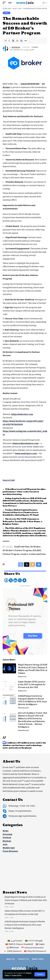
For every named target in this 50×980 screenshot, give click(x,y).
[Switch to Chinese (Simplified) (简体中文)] (19, 944)
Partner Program (11, 554)
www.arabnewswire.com (25, 443)
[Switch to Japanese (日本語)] (13, 951)
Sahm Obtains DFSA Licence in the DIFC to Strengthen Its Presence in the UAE (32, 685)
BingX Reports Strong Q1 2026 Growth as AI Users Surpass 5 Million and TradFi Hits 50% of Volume (33, 669)
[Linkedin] (15, 580)
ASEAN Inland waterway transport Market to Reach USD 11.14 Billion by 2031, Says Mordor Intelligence (33, 700)
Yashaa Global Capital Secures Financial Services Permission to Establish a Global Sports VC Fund (21, 513)
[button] (40, 974)
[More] (24, 580)
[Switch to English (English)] (40, 944)
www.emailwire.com (26, 454)
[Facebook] (6, 580)
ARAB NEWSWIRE (30, 84)
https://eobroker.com (22, 414)
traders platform (37, 554)
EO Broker (35, 547)
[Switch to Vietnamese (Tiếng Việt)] (35, 951)
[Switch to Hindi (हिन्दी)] (13, 948)
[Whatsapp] (20, 580)
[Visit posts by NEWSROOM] (5, 49)
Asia (7, 13)
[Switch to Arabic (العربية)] (15, 941)
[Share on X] (13, 41)
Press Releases (23, 708)
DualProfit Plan (22, 547)
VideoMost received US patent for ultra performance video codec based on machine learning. (24, 492)
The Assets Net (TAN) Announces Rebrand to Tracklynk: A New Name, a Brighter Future (22, 522)
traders (24, 554)
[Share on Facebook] (9, 41)
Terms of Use (17, 975)
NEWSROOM (16, 47)
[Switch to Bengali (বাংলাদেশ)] (34, 941)
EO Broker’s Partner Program (17, 550)
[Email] (17, 41)
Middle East (22, 677)
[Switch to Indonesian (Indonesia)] (32, 948)
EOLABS (37, 550)
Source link (9, 480)
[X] (11, 580)
